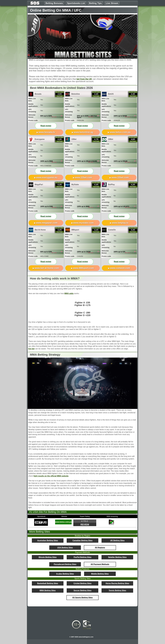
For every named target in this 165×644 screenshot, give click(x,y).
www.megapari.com (47, 223)
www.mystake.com (83, 223)
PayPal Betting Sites (83, 557)
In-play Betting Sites (65, 574)
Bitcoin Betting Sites (48, 557)
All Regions (100, 548)
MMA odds (69, 293)
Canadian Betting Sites (82, 540)
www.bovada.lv (47, 132)
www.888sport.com (83, 268)
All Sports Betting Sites (82, 598)
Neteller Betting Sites (117, 557)
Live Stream (112, 3)
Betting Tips (95, 3)
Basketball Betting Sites (48, 583)
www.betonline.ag (83, 132)
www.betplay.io (120, 223)
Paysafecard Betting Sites (65, 564)
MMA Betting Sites (48, 590)
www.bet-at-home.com (47, 268)
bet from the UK (84, 79)
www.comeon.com (120, 268)
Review (85, 524)
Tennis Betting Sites (117, 590)
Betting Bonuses (54, 3)
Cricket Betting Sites (82, 583)
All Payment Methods (100, 564)
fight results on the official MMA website (51, 476)
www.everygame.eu (47, 177)
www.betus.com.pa (120, 132)
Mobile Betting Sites (100, 574)
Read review (46, 126)
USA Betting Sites (65, 548)
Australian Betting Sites (48, 540)
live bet (31, 349)
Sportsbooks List (76, 3)
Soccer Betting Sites (82, 590)
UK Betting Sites (117, 540)
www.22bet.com (83, 177)
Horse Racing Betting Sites (117, 583)
